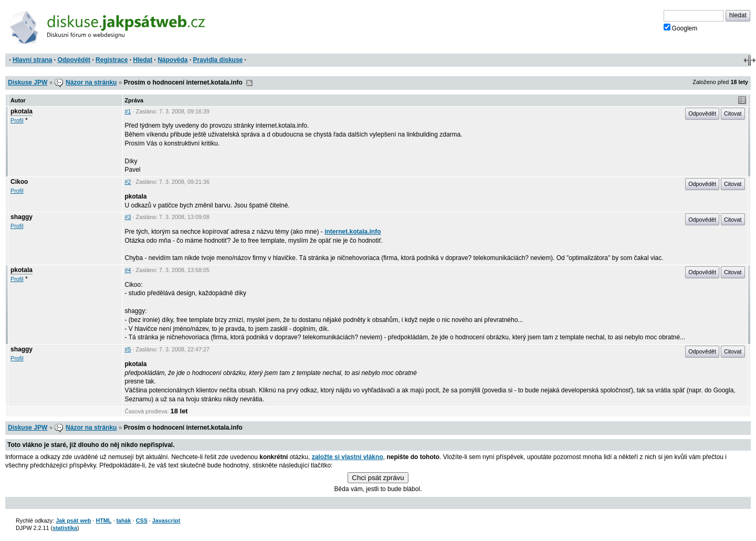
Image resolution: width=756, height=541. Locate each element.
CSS (142, 521)
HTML (103, 521)
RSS (249, 83)
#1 (128, 111)
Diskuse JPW (28, 82)
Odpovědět (74, 60)
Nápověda (172, 60)
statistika (65, 528)
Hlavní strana (32, 60)
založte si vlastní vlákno (348, 457)
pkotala (22, 111)
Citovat (733, 113)
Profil (17, 120)
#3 (128, 217)
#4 (128, 270)
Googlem (681, 28)
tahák (123, 521)
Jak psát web (73, 521)
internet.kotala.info (353, 232)
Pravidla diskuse (218, 60)
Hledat (143, 60)
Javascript (166, 521)
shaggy (22, 217)
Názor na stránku (91, 82)
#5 (128, 349)
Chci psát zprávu (378, 478)
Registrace (112, 60)
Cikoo (19, 182)
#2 (128, 182)
